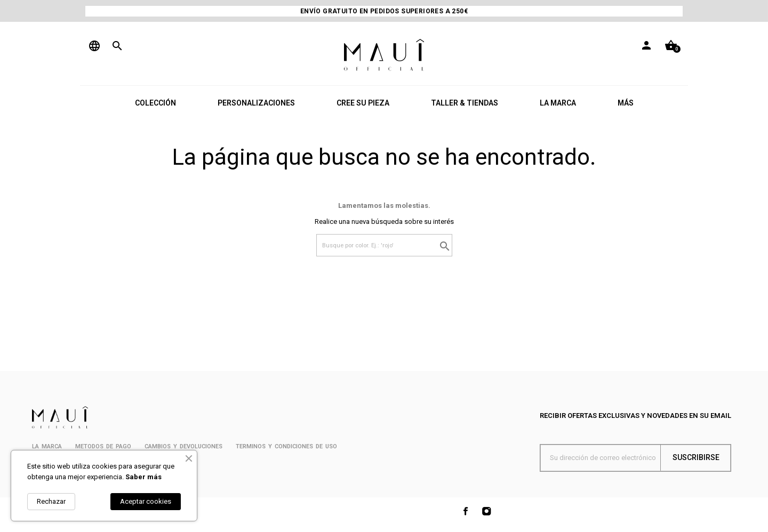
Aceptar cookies (146, 501)
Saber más (143, 477)
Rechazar (51, 501)
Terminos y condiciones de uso (286, 446)
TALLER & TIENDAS (465, 103)
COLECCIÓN (155, 103)
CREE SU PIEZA (363, 103)
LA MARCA (558, 103)
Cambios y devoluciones (183, 446)
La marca (47, 446)
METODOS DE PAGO (103, 446)
